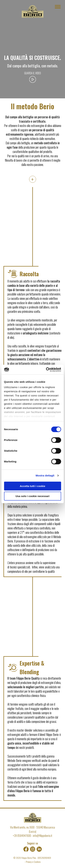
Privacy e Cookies (33, 862)
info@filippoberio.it (43, 836)
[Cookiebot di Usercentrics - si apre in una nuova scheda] (46, 370)
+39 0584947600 (22, 836)
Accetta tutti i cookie (32, 486)
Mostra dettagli (45, 475)
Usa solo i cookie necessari (33, 496)
